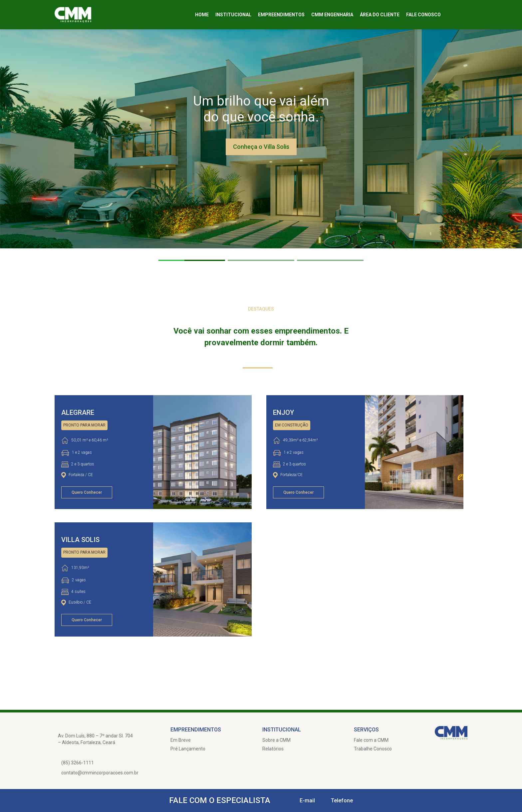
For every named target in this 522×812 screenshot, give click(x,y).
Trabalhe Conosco (373, 749)
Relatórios (273, 749)
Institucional (233, 15)
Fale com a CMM (371, 740)
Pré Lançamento (188, 749)
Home (202, 15)
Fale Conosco (423, 15)
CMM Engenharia (332, 15)
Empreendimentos (281, 15)
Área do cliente (380, 15)
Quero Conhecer (87, 492)
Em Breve (181, 740)
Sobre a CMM (276, 740)
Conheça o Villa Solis (261, 147)
